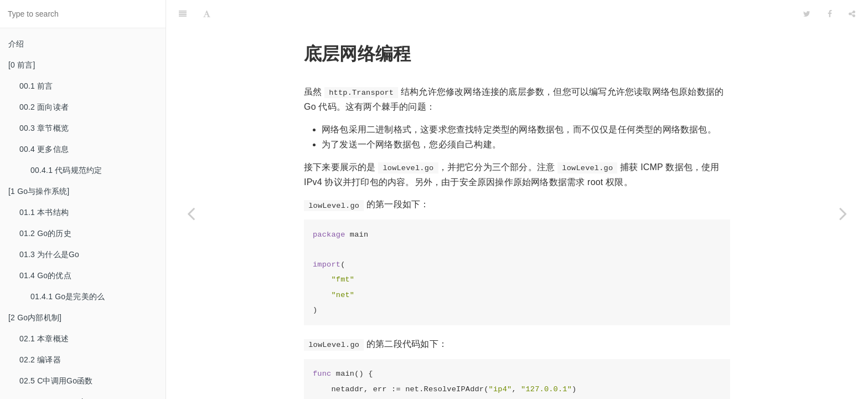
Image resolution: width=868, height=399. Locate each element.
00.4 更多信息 (44, 149)
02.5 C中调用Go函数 (56, 381)
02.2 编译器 (40, 360)
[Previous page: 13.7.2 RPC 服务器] (191, 213)
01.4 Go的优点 (45, 275)
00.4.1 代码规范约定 (66, 170)
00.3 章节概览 (44, 128)
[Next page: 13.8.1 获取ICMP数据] (843, 213)
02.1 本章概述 (44, 339)
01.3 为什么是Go (49, 254)
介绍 (16, 44)
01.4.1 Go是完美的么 (68, 296)
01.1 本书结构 (44, 212)
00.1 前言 (36, 86)
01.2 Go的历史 (45, 233)
